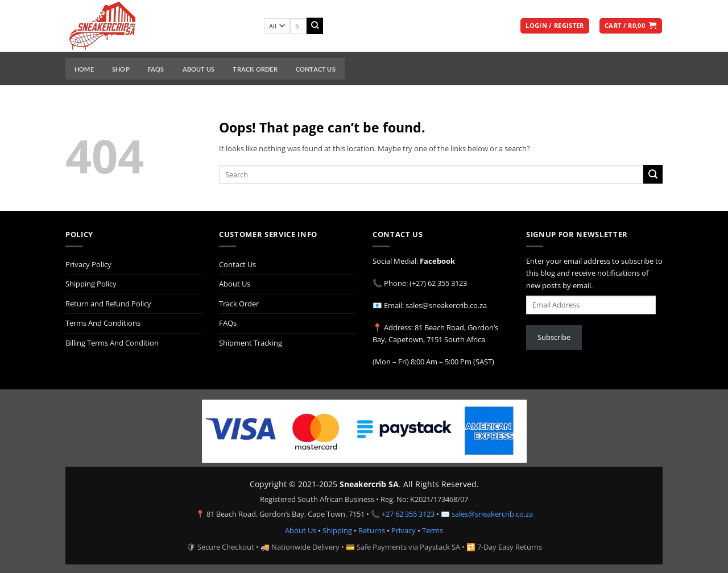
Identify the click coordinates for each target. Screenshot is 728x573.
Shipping (337, 530)
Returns (372, 530)
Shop (121, 69)
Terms (433, 530)
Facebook (437, 261)
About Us (199, 69)
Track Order (255, 69)
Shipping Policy (91, 284)
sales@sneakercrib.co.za (492, 514)
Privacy (404, 530)
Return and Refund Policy (108, 304)
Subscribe (554, 337)
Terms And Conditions (103, 323)
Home (84, 69)
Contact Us (316, 69)
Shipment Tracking (251, 343)
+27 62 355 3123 (408, 514)
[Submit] (315, 26)
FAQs (156, 69)
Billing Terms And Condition (112, 343)
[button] (555, 26)
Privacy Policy (88, 264)
